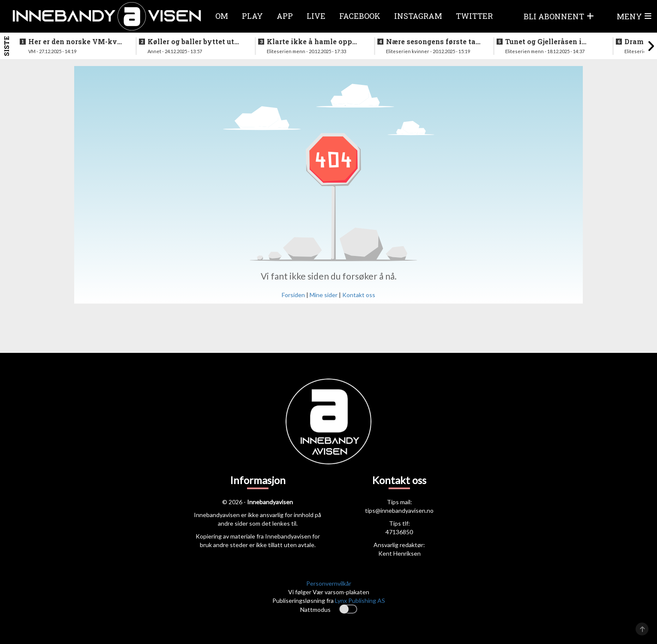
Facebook (360, 16)
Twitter (474, 16)
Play (252, 16)
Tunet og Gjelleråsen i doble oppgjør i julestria (547, 42)
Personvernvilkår (329, 583)
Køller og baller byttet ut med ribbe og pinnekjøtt (191, 42)
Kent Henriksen (399, 553)
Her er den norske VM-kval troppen (76, 42)
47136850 (399, 532)
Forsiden (293, 295)
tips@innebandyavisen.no (399, 510)
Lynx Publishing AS (360, 600)
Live (316, 16)
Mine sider (324, 295)
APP (285, 16)
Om (222, 16)
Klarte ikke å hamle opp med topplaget (309, 42)
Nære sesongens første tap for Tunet (433, 42)
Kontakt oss (359, 295)
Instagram (418, 16)
